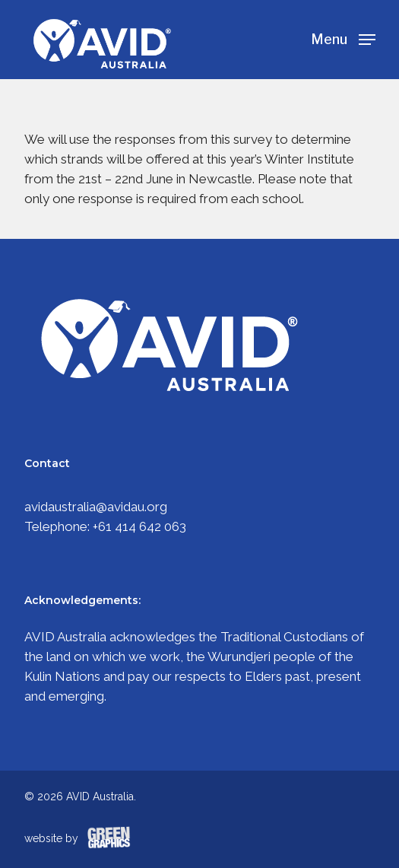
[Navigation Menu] (343, 38)
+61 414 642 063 (139, 526)
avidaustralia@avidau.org (96, 507)
